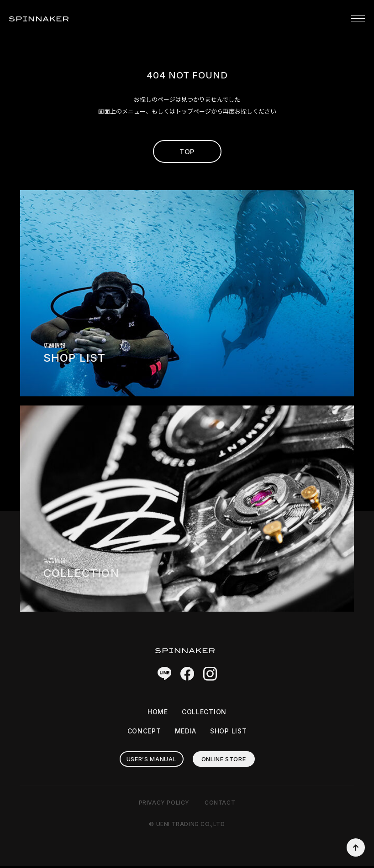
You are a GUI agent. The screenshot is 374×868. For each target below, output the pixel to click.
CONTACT (220, 805)
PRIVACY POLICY (164, 805)
